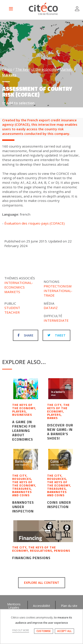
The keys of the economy (36, 69)
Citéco (7, 69)
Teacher (12, 312)
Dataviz (51, 308)
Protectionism (58, 286)
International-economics (19, 285)
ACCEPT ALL (64, 631)
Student (12, 308)
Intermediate (56, 320)
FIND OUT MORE (21, 630)
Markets (67, 69)
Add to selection (18, 103)
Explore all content (42, 583)
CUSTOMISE (44, 631)
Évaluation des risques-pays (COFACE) (35, 223)
